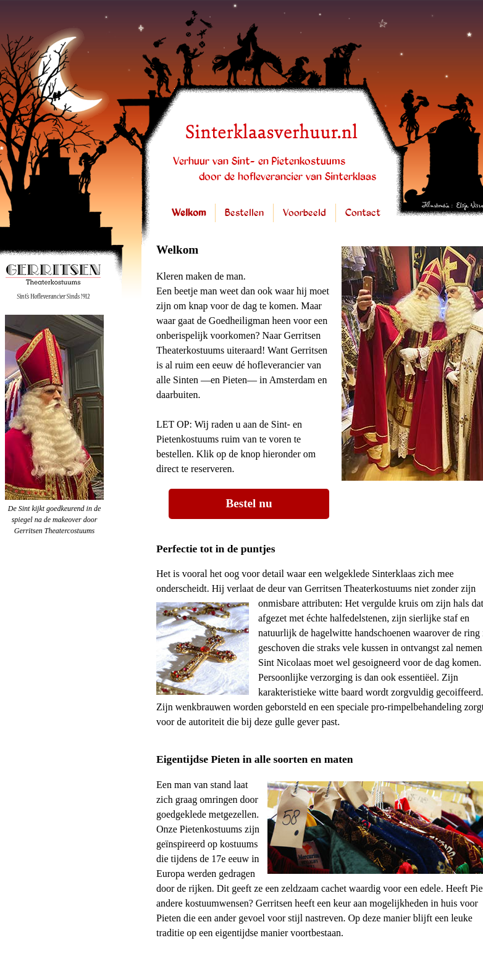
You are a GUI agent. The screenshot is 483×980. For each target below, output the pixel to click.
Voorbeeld (304, 213)
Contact (363, 213)
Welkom (189, 213)
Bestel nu (249, 503)
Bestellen (244, 213)
